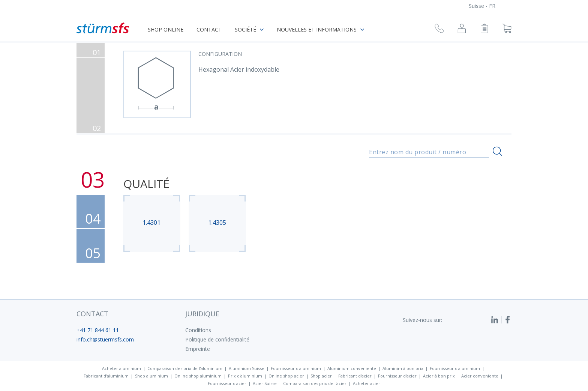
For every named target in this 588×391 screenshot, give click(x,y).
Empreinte (198, 349)
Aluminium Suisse (247, 368)
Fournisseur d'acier (397, 376)
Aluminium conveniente (352, 368)
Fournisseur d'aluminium (296, 368)
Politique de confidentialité (217, 339)
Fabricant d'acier (355, 376)
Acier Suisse (265, 383)
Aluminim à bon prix (403, 368)
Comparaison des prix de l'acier (315, 383)
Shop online (166, 29)
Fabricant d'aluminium (106, 376)
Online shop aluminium (198, 376)
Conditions (198, 330)
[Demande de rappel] (439, 29)
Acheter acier (367, 383)
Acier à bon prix (439, 376)
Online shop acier (286, 376)
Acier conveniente (480, 376)
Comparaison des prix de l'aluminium (185, 368)
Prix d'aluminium (245, 376)
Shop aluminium (151, 376)
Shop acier (321, 376)
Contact (209, 29)
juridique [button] (202, 314)
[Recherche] (497, 151)
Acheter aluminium (121, 368)
